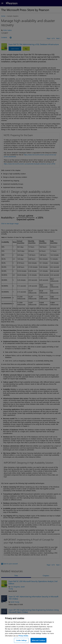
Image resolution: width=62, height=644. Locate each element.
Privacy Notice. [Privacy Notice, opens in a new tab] (24, 641)
